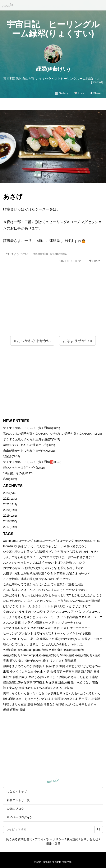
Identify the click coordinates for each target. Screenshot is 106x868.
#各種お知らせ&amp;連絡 (50, 254)
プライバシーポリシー (50, 839)
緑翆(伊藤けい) (53, 69)
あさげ (13, 197)
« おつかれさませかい (32, 341)
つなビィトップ (17, 791)
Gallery (61, 93)
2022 (6, 499)
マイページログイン (20, 817)
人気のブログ (15, 809)
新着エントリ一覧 (18, 800)
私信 (6, 479)
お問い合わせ (89, 839)
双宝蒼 (8, 456)
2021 (6, 504)
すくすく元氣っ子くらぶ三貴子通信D (28, 428)
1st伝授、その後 (14, 473)
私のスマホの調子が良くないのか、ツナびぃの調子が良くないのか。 (49, 434)
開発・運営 (53, 843)
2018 (6, 521)
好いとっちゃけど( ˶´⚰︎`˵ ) (20, 468)
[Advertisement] (53, 309)
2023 (6, 493)
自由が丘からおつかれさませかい (25, 451)
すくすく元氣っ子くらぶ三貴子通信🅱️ (28, 462)
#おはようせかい (17, 254)
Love (79, 93)
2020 (6, 510)
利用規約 (72, 839)
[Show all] (97, 82)
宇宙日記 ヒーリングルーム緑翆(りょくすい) (53, 29)
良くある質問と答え (19, 839)
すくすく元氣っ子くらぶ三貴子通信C (28, 439)
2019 (6, 516)
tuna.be (53, 781)
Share (95, 93)
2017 (6, 527)
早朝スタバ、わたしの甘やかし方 (25, 445)
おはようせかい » (77, 341)
